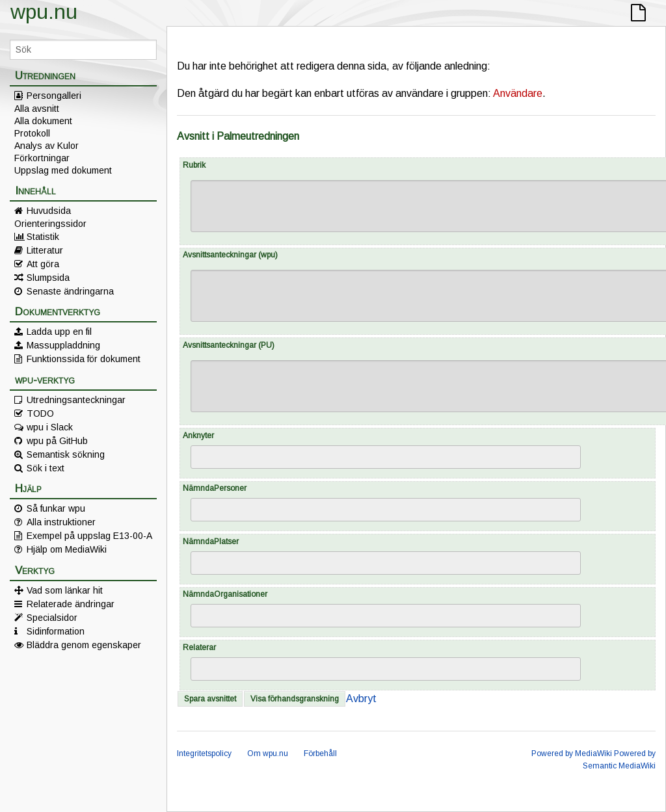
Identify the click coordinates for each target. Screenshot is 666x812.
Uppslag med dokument (63, 170)
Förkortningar (42, 158)
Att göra (43, 264)
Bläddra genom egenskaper (84, 645)
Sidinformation (56, 631)
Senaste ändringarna (70, 291)
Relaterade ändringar (71, 604)
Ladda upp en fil (59, 332)
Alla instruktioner (61, 522)
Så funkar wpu (56, 508)
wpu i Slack (50, 427)
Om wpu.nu (268, 753)
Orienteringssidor (50, 224)
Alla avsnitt (37, 109)
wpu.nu (44, 12)
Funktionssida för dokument (84, 359)
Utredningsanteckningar (76, 400)
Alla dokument (43, 121)
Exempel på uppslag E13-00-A (89, 536)
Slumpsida (48, 278)
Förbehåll (320, 753)
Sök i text (46, 468)
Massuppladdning (63, 345)
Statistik (43, 237)
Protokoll (32, 133)
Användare (518, 93)
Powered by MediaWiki (572, 753)
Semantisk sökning (66, 454)
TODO (40, 413)
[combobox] (386, 457)
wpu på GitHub (57, 441)
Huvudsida (49, 211)
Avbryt (361, 699)
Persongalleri (54, 96)
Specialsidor (52, 618)
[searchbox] (204, 458)
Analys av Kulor (47, 146)
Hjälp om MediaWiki (67, 549)
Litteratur (45, 250)
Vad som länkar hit (65, 590)
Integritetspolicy (204, 753)
